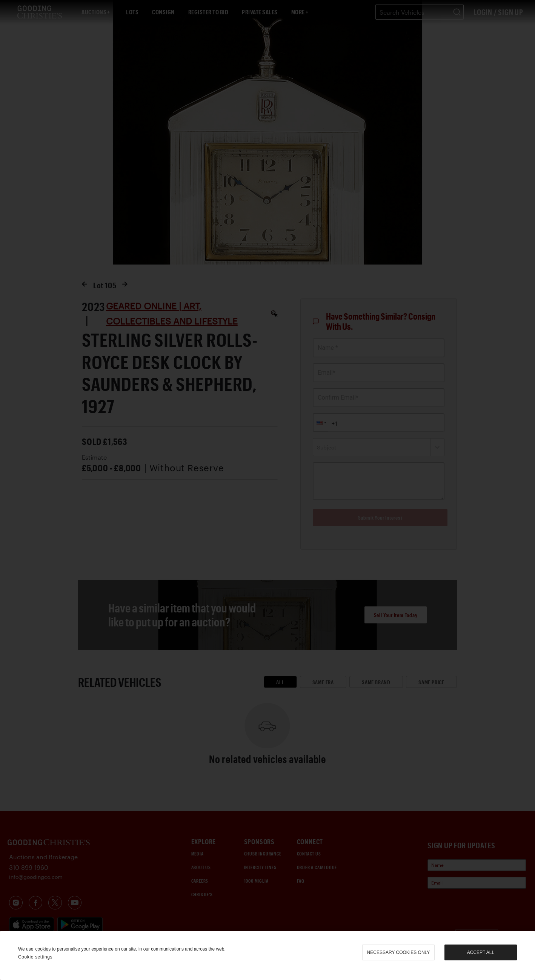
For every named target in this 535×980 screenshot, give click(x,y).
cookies (43, 949)
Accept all (481, 952)
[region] (267, 955)
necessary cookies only (399, 952)
